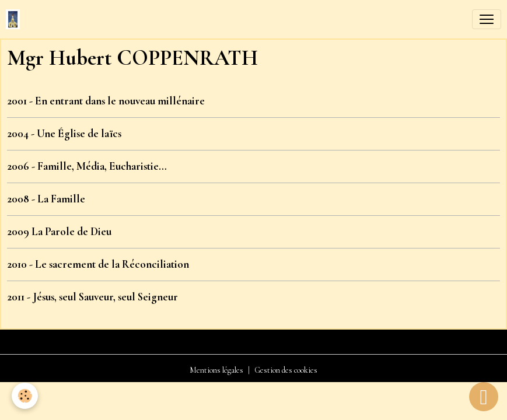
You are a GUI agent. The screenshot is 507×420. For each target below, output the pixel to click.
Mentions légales (216, 370)
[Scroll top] (484, 397)
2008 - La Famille (46, 199)
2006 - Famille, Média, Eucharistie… (87, 166)
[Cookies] (25, 396)
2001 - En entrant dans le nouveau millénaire (106, 101)
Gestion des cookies (286, 370)
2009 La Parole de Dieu (59, 232)
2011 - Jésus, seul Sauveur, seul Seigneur (92, 297)
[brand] (15, 19)
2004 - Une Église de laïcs (64, 134)
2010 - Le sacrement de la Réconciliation (98, 264)
